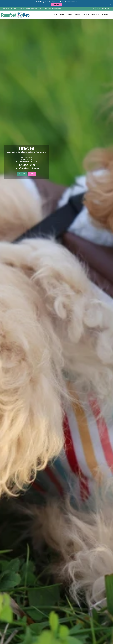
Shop (32, 174)
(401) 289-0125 (26, 165)
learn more (57, 4)
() (30, 168)
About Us (22, 174)
